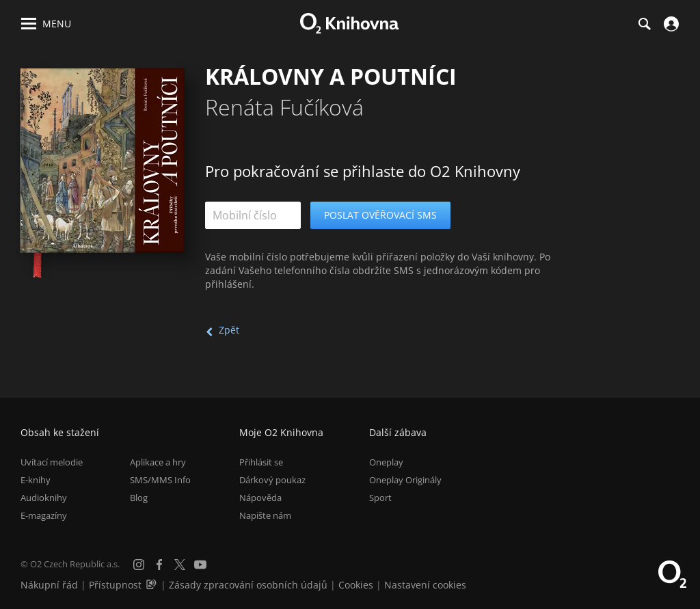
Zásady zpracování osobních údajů (248, 585)
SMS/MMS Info (160, 480)
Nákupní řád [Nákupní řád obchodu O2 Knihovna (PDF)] (49, 585)
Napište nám (265, 515)
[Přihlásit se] (670, 24)
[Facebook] (159, 565)
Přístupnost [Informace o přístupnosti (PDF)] (115, 585)
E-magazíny (44, 515)
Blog (139, 498)
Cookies (356, 585)
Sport (380, 498)
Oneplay (386, 462)
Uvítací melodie (52, 462)
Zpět (229, 330)
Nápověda (260, 498)
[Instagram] (139, 565)
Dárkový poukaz (272, 480)
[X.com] (180, 565)
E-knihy (36, 480)
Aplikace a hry (158, 462)
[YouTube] (200, 565)
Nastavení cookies (425, 585)
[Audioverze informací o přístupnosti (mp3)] (152, 585)
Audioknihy (44, 498)
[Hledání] (644, 24)
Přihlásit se (261, 462)
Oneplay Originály (405, 480)
